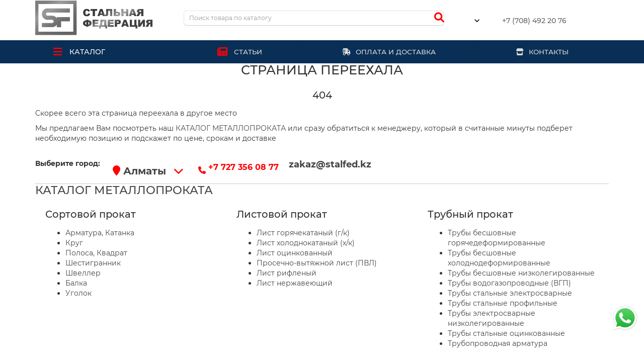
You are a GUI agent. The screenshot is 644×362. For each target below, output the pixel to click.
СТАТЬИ (239, 52)
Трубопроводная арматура (498, 343)
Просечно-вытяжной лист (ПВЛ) (317, 263)
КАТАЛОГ (87, 52)
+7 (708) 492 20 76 (534, 21)
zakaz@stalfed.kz (330, 164)
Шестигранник (93, 263)
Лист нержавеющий (295, 283)
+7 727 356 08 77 (244, 167)
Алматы (148, 171)
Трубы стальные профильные (503, 303)
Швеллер (83, 273)
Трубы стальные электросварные (510, 293)
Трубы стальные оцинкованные (506, 333)
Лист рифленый (287, 273)
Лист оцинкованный (295, 253)
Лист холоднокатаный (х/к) (306, 243)
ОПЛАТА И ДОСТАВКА (389, 52)
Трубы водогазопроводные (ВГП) (509, 283)
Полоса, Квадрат (96, 253)
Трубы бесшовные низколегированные (521, 273)
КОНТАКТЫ (542, 52)
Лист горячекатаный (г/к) (303, 233)
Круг (74, 243)
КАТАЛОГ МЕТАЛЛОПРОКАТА (231, 128)
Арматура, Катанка (100, 233)
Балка (76, 283)
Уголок (78, 293)
